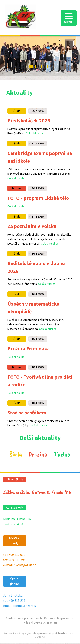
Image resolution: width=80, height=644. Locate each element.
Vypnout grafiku (45, 623)
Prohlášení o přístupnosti (24, 618)
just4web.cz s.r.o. (64, 633)
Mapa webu (65, 618)
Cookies (50, 618)
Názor (28, 623)
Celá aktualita (34, 133)
